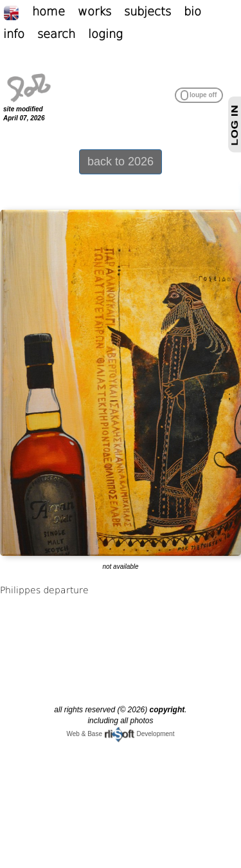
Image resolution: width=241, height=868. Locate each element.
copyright (167, 710)
